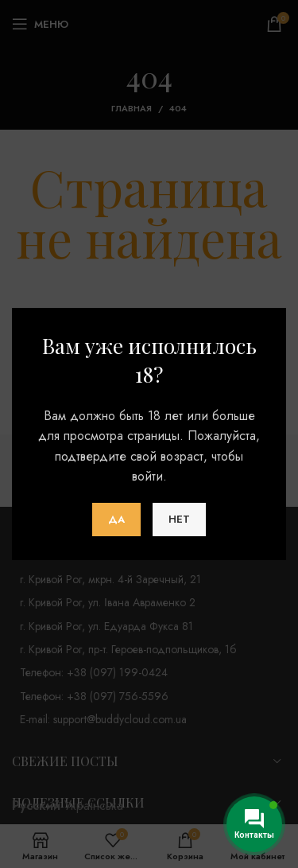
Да (116, 519)
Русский (36, 806)
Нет (179, 519)
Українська (94, 806)
